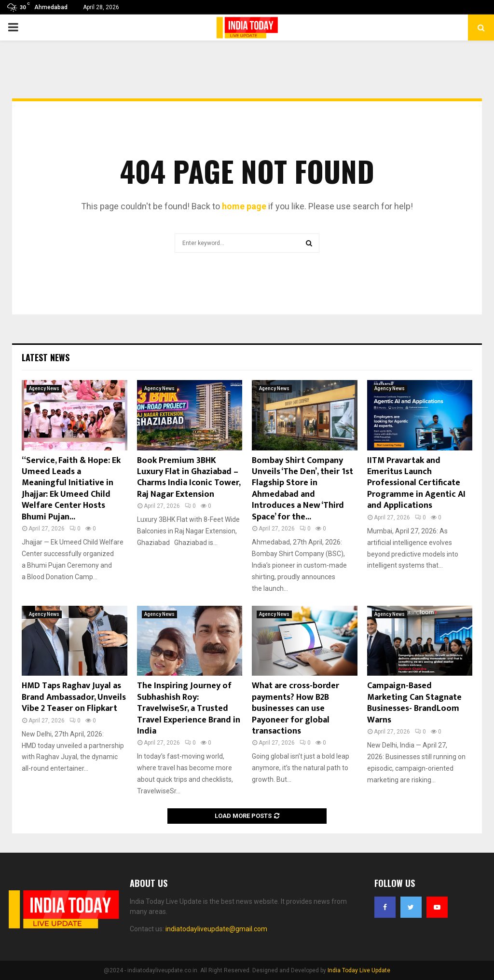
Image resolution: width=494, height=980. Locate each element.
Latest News (46, 357)
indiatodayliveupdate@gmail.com (216, 929)
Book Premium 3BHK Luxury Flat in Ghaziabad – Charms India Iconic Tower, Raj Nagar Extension (189, 477)
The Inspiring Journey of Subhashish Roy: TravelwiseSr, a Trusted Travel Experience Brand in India (189, 708)
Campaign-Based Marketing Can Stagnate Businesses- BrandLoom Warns (414, 703)
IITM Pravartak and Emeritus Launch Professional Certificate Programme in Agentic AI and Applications (416, 483)
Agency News (44, 388)
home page (244, 206)
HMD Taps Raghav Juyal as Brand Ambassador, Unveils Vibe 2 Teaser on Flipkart (74, 697)
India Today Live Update (359, 970)
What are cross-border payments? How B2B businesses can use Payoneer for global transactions (295, 708)
